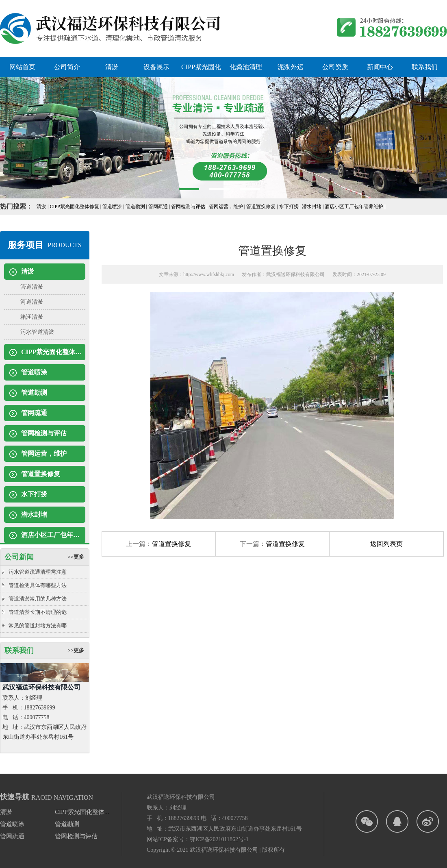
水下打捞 (34, 494)
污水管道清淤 (37, 332)
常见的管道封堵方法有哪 (38, 625)
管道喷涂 (34, 372)
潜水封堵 (34, 514)
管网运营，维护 (44, 454)
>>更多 (76, 557)
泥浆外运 (291, 67)
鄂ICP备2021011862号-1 (219, 839)
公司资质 (335, 67)
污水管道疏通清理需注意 (38, 572)
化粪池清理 (246, 67)
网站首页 (22, 67)
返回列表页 (386, 544)
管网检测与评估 (44, 433)
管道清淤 (32, 287)
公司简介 (67, 67)
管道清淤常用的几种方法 (38, 599)
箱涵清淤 (32, 317)
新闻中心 (380, 67)
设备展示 (156, 67)
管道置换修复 (41, 474)
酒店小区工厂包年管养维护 (53, 535)
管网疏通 (34, 413)
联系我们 (425, 67)
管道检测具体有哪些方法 (38, 585)
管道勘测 (34, 393)
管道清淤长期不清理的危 (38, 612)
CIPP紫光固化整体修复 (53, 352)
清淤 (112, 67)
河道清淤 (32, 302)
